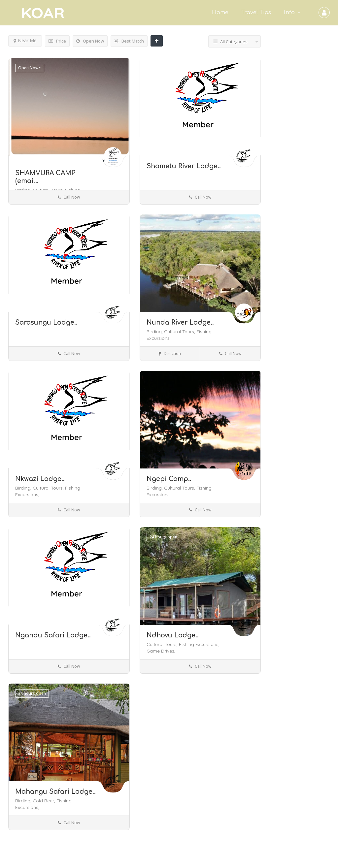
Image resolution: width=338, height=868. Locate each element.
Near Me (25, 40)
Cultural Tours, (180, 332)
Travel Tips (256, 13)
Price (57, 41)
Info (289, 13)
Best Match (129, 41)
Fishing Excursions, (199, 644)
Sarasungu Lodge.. (46, 322)
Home (220, 13)
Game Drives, (161, 651)
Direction (170, 354)
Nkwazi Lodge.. (40, 479)
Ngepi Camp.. (169, 479)
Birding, (155, 332)
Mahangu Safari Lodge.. (55, 792)
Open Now (90, 41)
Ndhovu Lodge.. (173, 635)
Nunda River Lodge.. (180, 322)
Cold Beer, (45, 801)
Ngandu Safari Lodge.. (53, 635)
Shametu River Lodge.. (184, 166)
